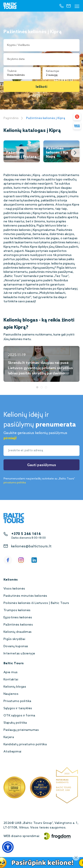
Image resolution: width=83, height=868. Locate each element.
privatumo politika (15, 483)
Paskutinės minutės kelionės (25, 596)
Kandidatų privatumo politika (25, 744)
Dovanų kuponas (16, 646)
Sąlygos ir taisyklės (18, 708)
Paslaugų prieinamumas (21, 730)
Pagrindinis (11, 118)
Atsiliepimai (12, 752)
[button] (8, 847)
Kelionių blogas (15, 687)
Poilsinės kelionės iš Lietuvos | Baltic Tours (36, 603)
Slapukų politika (15, 723)
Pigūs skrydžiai (14, 639)
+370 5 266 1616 (26, 534)
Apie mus (11, 672)
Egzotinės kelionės (18, 618)
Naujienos (11, 694)
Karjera (9, 737)
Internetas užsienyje (19, 654)
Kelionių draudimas (18, 632)
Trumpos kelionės (17, 610)
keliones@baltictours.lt (31, 546)
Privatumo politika (17, 701)
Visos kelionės (14, 589)
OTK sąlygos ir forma (19, 716)
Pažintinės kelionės (18, 625)
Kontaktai (11, 680)
